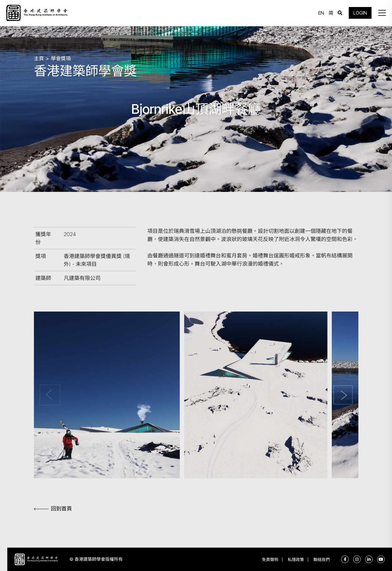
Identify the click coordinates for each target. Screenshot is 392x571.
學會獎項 (61, 59)
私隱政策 (295, 559)
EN (321, 13)
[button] (381, 13)
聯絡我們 (321, 559)
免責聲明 (269, 559)
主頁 (39, 59)
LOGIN (360, 13)
